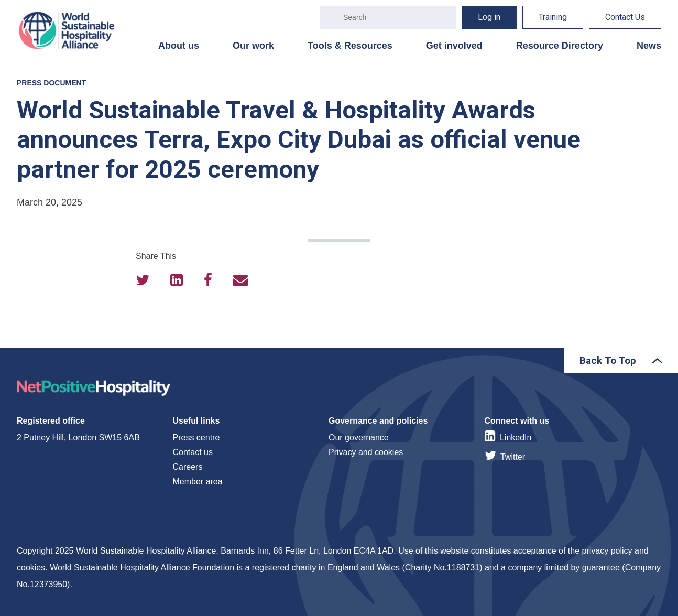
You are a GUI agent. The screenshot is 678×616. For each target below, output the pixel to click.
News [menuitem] (649, 46)
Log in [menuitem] (489, 17)
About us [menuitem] (179, 46)
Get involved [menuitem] (454, 46)
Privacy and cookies (366, 452)
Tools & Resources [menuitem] (350, 46)
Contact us (193, 452)
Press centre (196, 437)
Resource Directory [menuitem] (560, 46)
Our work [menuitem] (253, 46)
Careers (188, 467)
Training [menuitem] (553, 17)
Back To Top (608, 360)
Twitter (513, 457)
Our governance (359, 437)
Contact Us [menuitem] (625, 17)
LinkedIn (516, 437)
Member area (198, 482)
